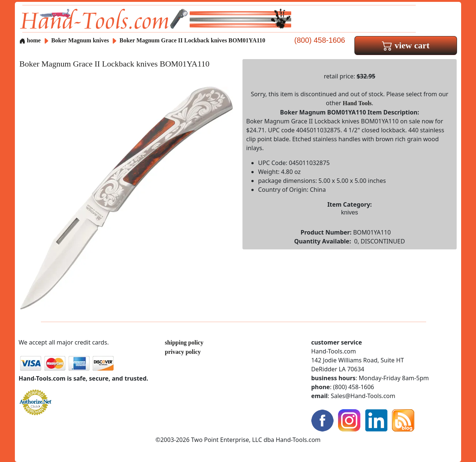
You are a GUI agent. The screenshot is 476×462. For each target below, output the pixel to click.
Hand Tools (357, 103)
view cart (406, 45)
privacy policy (183, 352)
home (30, 40)
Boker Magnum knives (80, 40)
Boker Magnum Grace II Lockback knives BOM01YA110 (192, 40)
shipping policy (184, 343)
